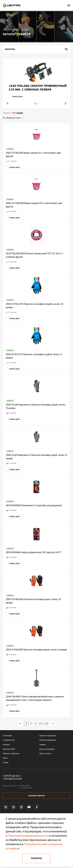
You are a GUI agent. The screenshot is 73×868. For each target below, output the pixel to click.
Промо (5, 758)
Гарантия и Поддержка (48, 736)
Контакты (6, 745)
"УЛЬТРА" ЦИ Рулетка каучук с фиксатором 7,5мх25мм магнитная (35, 88)
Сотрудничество (9, 740)
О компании (7, 736)
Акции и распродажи (47, 749)
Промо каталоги (45, 754)
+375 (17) (7, 776)
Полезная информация (48, 740)
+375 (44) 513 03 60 (12, 779)
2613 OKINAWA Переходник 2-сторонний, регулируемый (34, 506)
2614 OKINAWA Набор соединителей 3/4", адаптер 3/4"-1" (34, 553)
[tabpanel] (36, 83)
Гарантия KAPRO (9, 749)
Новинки (42, 745)
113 (41, 724)
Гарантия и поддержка (11, 754)
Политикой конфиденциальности (28, 836)
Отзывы (6, 763)
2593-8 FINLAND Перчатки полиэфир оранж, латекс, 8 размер (36, 650)
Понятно (36, 858)
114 (46, 724)
